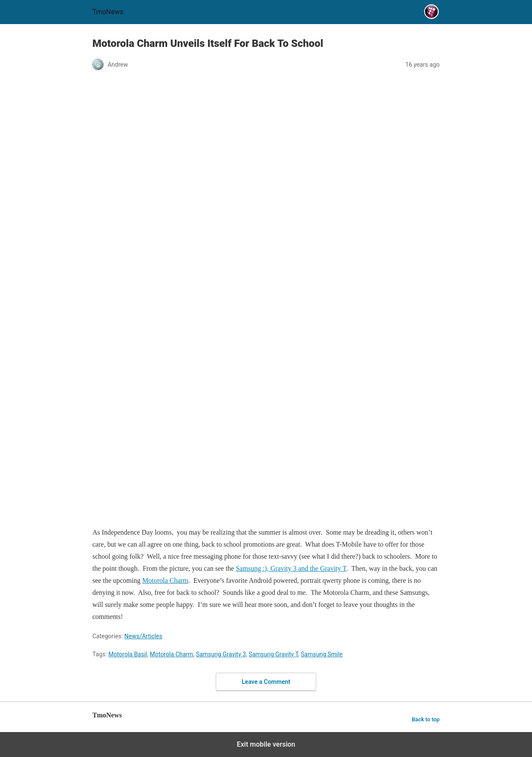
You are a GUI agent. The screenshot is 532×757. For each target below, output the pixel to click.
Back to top (426, 719)
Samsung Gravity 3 (221, 654)
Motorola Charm (171, 654)
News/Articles (143, 636)
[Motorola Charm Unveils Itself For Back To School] (266, 299)
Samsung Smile (322, 654)
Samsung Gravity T (274, 654)
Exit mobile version (266, 744)
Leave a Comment (266, 682)
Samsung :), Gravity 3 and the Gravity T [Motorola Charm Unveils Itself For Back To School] (291, 568)
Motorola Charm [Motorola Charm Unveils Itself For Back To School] (165, 580)
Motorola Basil (128, 654)
